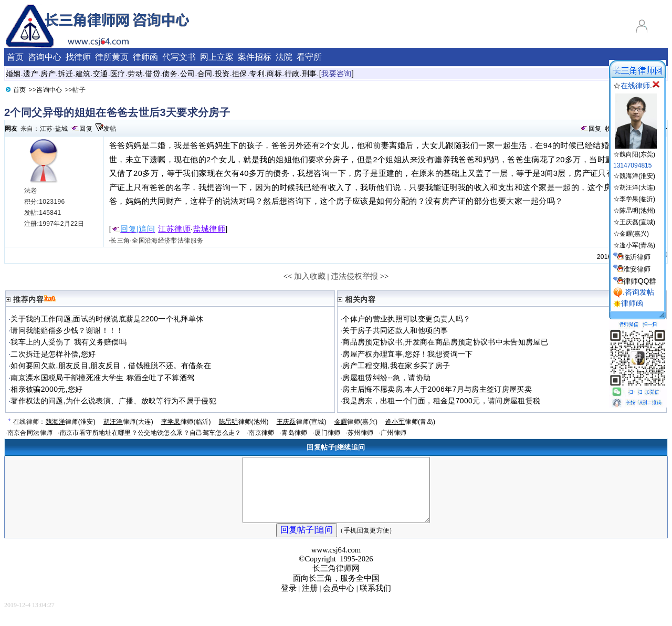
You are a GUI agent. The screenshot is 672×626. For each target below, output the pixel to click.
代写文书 (179, 57)
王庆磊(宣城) (637, 222)
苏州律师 (360, 433)
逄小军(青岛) (637, 245)
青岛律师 (294, 433)
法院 (284, 57)
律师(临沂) (186, 422)
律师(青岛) (410, 422)
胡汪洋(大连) (637, 187)
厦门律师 (327, 433)
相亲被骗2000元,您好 (46, 389)
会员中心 (339, 601)
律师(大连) (128, 422)
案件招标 (255, 57)
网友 (11, 129)
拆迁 (65, 74)
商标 (274, 74)
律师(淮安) (71, 422)
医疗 (118, 74)
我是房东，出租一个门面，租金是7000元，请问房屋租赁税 (441, 401)
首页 (15, 57)
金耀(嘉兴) (634, 234)
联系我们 (375, 601)
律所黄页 (112, 57)
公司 (188, 74)
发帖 (110, 129)
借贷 (153, 74)
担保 (240, 74)
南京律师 (261, 433)
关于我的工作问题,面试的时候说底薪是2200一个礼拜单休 (107, 319)
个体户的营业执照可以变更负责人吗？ (406, 319)
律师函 (145, 57)
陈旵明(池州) (637, 211)
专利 (257, 74)
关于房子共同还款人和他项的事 (395, 330)
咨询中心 (45, 57)
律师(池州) (244, 422)
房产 (48, 74)
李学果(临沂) (637, 199)
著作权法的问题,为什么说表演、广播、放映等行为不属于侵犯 (113, 401)
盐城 (62, 129)
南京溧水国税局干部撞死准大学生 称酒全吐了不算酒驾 (102, 378)
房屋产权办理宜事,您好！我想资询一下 (407, 354)
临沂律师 (637, 257)
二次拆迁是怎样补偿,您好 (53, 354)
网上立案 (217, 57)
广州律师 (393, 433)
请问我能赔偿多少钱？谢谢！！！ (67, 330)
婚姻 (13, 74)
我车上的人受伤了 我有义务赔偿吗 (69, 342)
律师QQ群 (640, 281)
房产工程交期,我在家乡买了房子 (396, 366)
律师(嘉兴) (356, 422)
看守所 (309, 57)
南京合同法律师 (30, 433)
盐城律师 (209, 229)
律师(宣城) (302, 422)
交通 (101, 74)
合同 (205, 74)
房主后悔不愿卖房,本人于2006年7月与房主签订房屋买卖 (437, 389)
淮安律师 (637, 269)
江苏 (46, 129)
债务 (170, 74)
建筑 (83, 74)
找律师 (78, 57)
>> (385, 276)
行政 (292, 74)
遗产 (31, 74)
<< (288, 276)
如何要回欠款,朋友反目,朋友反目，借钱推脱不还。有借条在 (111, 366)
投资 (222, 74)
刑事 (309, 74)
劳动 (135, 74)
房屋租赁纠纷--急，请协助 (386, 378)
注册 (310, 601)
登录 (289, 601)
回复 (86, 129)
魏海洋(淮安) (637, 176)
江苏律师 (174, 229)
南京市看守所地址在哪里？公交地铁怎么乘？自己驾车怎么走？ (151, 433)
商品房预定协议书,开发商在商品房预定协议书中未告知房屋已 (445, 342)
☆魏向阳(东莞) (635, 150)
